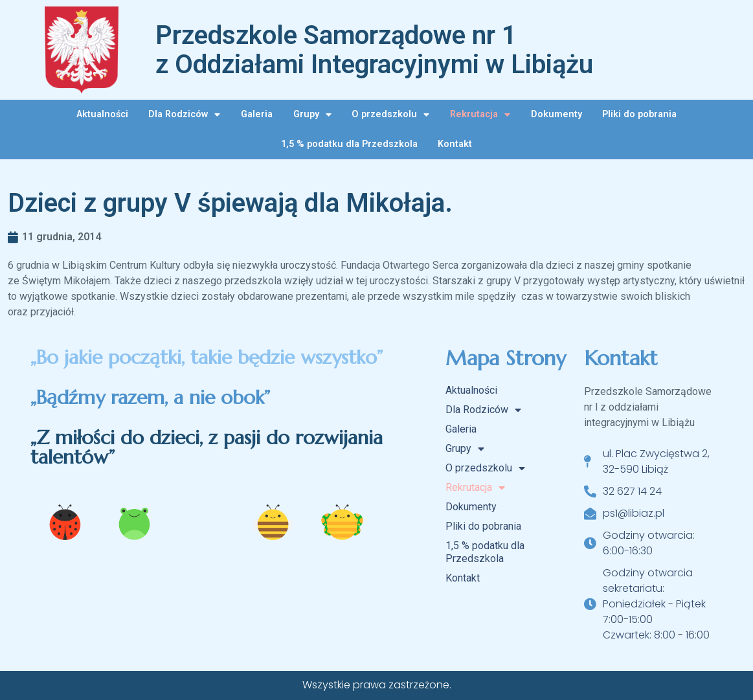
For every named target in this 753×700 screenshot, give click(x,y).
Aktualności (102, 114)
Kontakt (455, 144)
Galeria (257, 114)
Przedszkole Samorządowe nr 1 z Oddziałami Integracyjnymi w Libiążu (374, 50)
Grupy (312, 115)
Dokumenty (556, 114)
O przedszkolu (390, 115)
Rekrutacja (480, 115)
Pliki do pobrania (639, 114)
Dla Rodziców (184, 115)
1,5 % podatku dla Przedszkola (349, 144)
